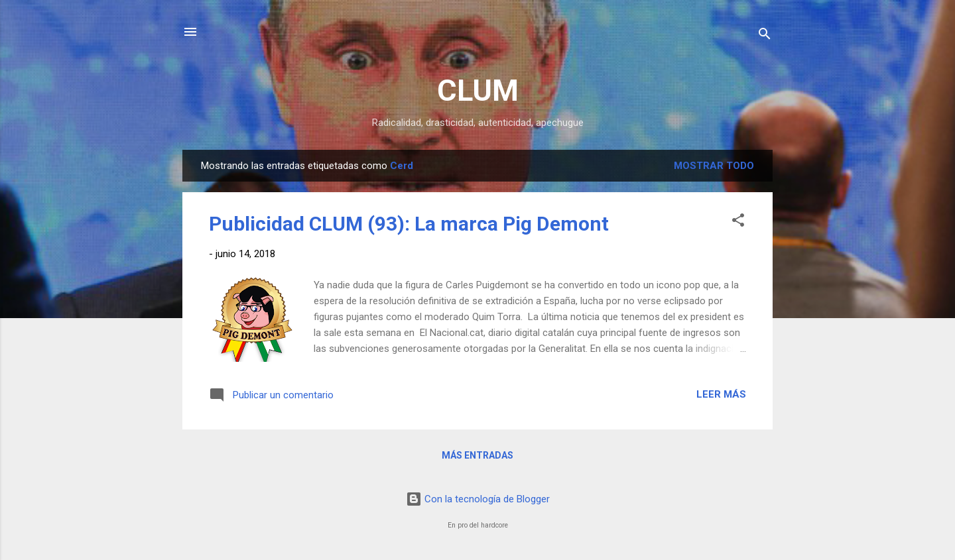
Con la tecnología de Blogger (478, 499)
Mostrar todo (714, 166)
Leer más (721, 394)
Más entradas (477, 455)
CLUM (478, 90)
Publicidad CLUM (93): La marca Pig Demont (409, 224)
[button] (738, 222)
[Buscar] (765, 36)
